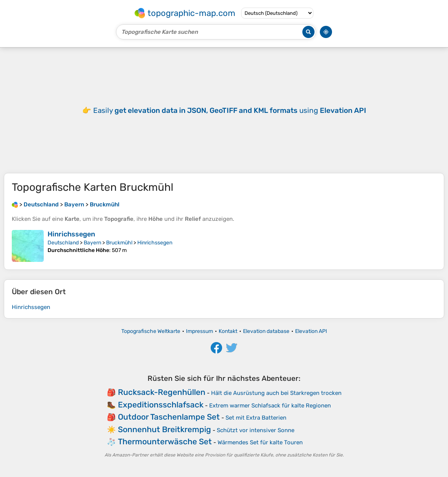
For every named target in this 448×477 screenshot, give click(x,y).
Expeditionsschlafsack (161, 405)
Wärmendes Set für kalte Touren (260, 442)
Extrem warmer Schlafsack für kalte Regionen (270, 406)
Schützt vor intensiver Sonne (256, 430)
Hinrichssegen (71, 234)
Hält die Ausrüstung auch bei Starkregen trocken (276, 393)
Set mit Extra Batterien (256, 418)
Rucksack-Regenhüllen (162, 392)
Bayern (92, 243)
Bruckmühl (119, 243)
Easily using (230, 110)
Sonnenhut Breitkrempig (164, 429)
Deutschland (63, 243)
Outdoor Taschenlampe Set (169, 417)
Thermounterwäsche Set (165, 441)
